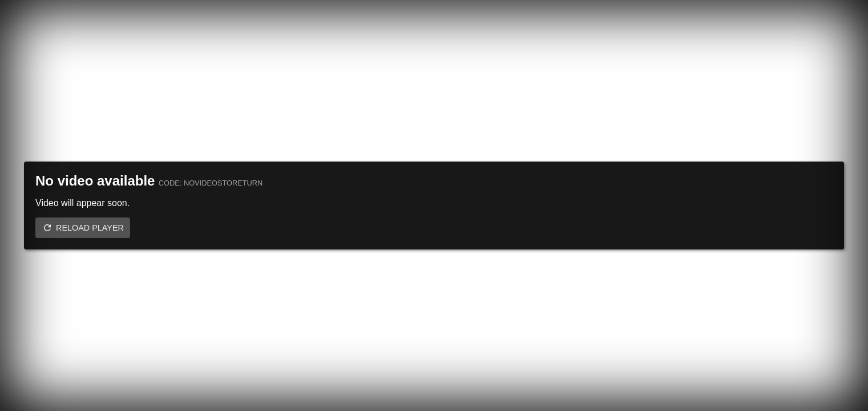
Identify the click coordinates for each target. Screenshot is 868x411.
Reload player (90, 228)
